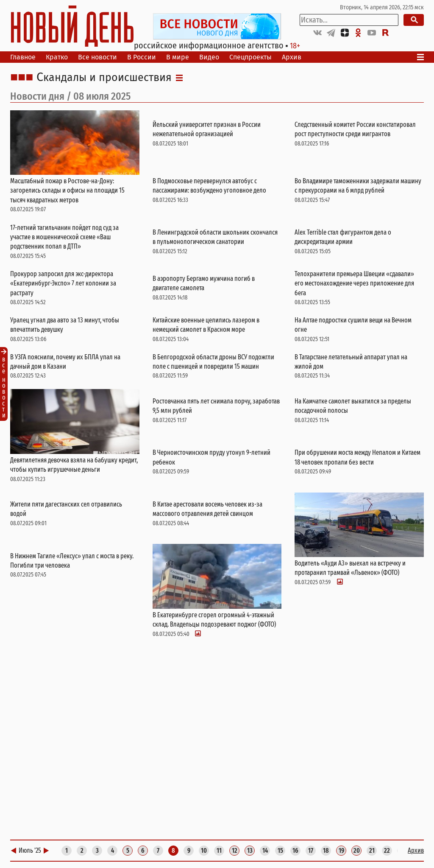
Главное (23, 57)
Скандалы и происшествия (104, 78)
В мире (178, 57)
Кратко (57, 57)
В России (142, 57)
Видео (209, 57)
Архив (292, 57)
